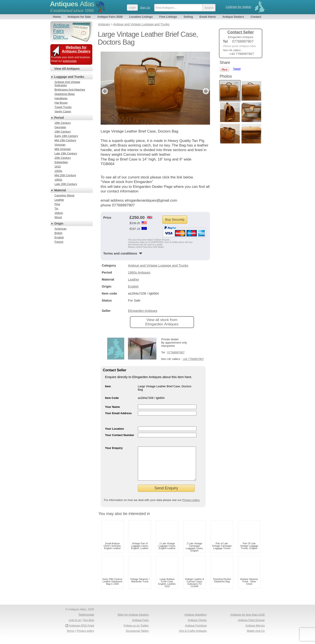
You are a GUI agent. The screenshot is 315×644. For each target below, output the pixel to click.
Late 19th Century (66, 153)
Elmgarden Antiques (143, 311)
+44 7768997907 (193, 359)
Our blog (89, 627)
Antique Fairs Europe (251, 627)
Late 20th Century (66, 184)
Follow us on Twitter (136, 632)
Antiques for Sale (79, 17)
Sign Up (145, 8)
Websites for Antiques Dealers (76, 49)
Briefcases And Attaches (70, 90)
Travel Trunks (63, 107)
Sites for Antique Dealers (133, 621)
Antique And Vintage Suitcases (67, 84)
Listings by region (239, 7)
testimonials (70, 61)
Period (59, 118)
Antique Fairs (140, 627)
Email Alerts (208, 17)
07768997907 (176, 352)
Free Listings (168, 17)
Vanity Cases (63, 111)
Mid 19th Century (65, 140)
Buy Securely (175, 219)
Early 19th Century (66, 136)
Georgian (60, 127)
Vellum (59, 213)
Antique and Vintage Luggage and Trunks (158, 265)
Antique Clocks (197, 627)
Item (108, 386)
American (60, 229)
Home (57, 17)
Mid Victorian (63, 149)
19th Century (63, 132)
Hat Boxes (61, 103)
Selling (188, 17)
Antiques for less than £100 (247, 621)
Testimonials (86, 621)
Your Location (114, 429)
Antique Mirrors (255, 632)
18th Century (63, 123)
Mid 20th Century (65, 175)
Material (60, 190)
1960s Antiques (139, 272)
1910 (58, 167)
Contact (256, 17)
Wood (58, 217)
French (59, 242)
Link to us (75, 627)
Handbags (61, 98)
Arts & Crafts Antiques (193, 637)
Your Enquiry (114, 448)
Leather (134, 279)
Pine (57, 204)
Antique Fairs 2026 (110, 17)
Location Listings (141, 17)
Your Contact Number (120, 435)
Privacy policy (191, 507)
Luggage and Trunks (69, 77)
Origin (59, 223)
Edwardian (61, 162)
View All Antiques (67, 69)
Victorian (60, 145)
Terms (71, 637)
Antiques (72, 4)
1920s (58, 171)
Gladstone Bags (65, 94)
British (58, 233)
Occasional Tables (137, 637)
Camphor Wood (64, 195)
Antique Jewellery (196, 621)
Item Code (112, 398)
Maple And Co (256, 637)
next (206, 91)
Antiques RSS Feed (82, 632)
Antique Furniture (196, 632)
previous (104, 91)
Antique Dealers (233, 17)
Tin (56, 209)
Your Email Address (118, 413)
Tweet (237, 69)
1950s (58, 180)
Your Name (112, 407)
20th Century (63, 158)
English (133, 286)
